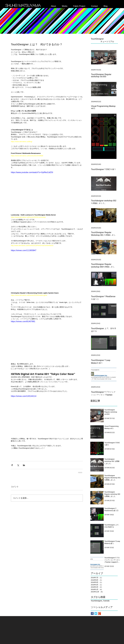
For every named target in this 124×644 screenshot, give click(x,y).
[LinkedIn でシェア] (24, 465)
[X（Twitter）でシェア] (18, 465)
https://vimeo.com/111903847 (24, 250)
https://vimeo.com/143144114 (24, 396)
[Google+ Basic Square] (99, 613)
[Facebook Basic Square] (92, 613)
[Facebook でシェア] (12, 465)
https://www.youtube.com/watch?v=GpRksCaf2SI (32, 172)
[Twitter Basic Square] (96, 613)
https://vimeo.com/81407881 (23, 321)
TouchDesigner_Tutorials (100, 601)
